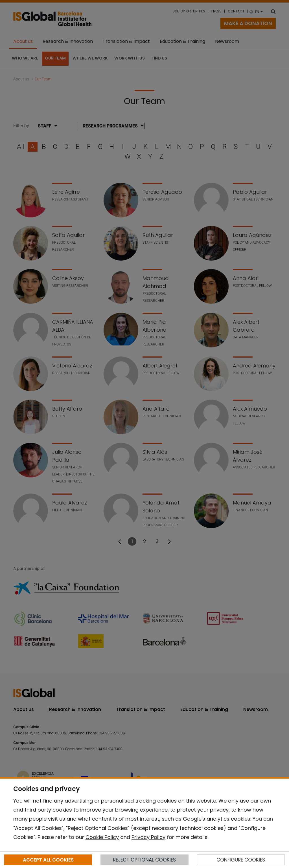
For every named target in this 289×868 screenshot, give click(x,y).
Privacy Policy (148, 837)
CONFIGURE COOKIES (241, 860)
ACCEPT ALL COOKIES (48, 860)
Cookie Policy (102, 837)
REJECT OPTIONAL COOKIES (144, 860)
